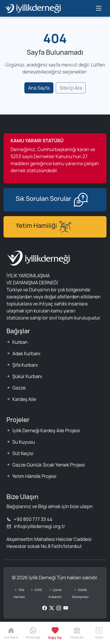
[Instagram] (59, 608)
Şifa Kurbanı (25, 365)
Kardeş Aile (24, 399)
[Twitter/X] (52, 608)
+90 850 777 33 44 (29, 519)
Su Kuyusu (24, 442)
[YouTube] (66, 608)
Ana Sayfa (39, 88)
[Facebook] (45, 608)
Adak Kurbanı (26, 353)
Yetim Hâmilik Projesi (34, 476)
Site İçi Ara (71, 88)
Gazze (19, 388)
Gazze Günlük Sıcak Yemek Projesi (49, 465)
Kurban (20, 342)
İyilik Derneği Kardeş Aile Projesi (46, 431)
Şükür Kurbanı (27, 376)
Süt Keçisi (23, 453)
